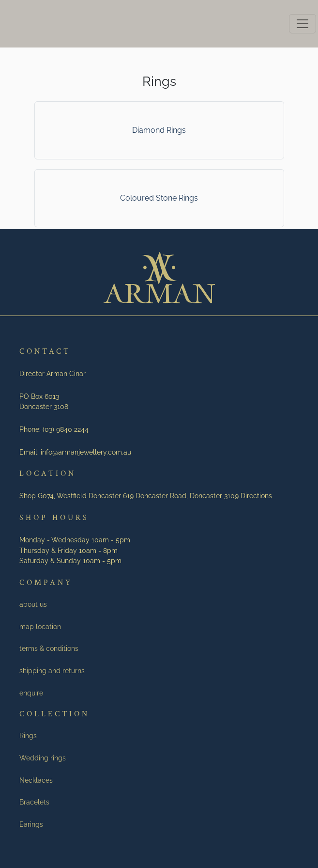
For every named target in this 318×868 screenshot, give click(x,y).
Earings (31, 824)
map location (40, 626)
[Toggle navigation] (303, 24)
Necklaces (36, 780)
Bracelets (34, 802)
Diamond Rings (159, 130)
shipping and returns (52, 671)
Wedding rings (43, 758)
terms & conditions (49, 648)
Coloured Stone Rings (159, 198)
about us (33, 604)
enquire (31, 693)
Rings (28, 735)
